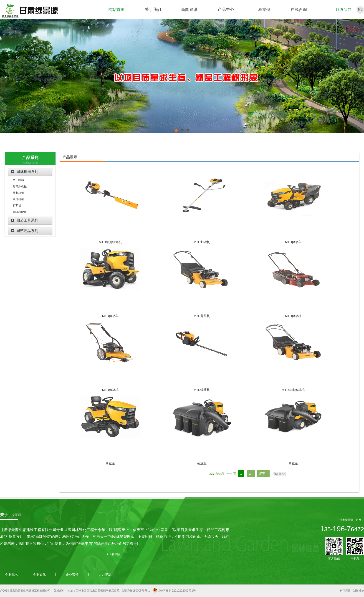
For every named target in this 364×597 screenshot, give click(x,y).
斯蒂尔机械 (20, 186)
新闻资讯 (189, 10)
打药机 (17, 206)
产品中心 (226, 10)
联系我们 (344, 10)
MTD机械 (19, 180)
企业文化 (39, 574)
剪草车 (110, 464)
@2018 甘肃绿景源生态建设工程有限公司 (25, 591)
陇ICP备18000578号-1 (136, 591)
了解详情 (114, 554)
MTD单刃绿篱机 (110, 242)
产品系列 (30, 158)
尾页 (262, 474)
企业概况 (11, 574)
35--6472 (342, 529)
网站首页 (116, 10)
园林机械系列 (27, 172)
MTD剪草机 (202, 316)
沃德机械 (18, 199)
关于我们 (153, 10)
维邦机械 (18, 193)
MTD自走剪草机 (293, 390)
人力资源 (105, 574)
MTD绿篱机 (202, 390)
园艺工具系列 (27, 220)
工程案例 (262, 10)
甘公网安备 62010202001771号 (177, 591)
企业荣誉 (72, 574)
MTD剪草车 (293, 242)
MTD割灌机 (202, 242)
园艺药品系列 (27, 231)
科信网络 (345, 591)
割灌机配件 (20, 212)
